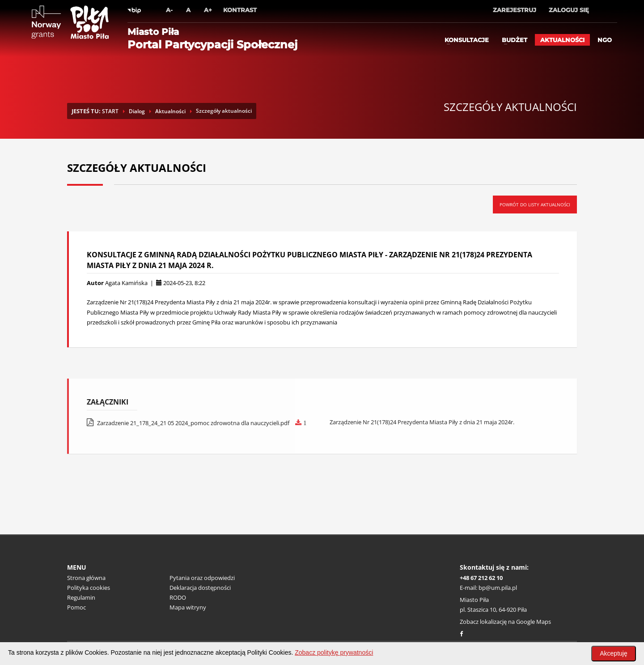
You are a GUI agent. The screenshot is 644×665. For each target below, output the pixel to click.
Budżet (515, 40)
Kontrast (240, 10)
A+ (208, 10)
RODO (178, 597)
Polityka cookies (89, 588)
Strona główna (86, 578)
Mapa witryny (188, 607)
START (110, 111)
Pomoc (76, 607)
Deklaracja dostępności (200, 588)
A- (169, 10)
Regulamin (81, 597)
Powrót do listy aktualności (535, 205)
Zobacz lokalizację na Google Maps (505, 622)
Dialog (137, 111)
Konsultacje (467, 40)
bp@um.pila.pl (498, 588)
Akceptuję (613, 653)
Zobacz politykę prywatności (334, 652)
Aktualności (562, 40)
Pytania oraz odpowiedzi (202, 578)
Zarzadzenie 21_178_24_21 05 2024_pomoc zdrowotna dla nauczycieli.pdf (197, 423)
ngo (605, 40)
